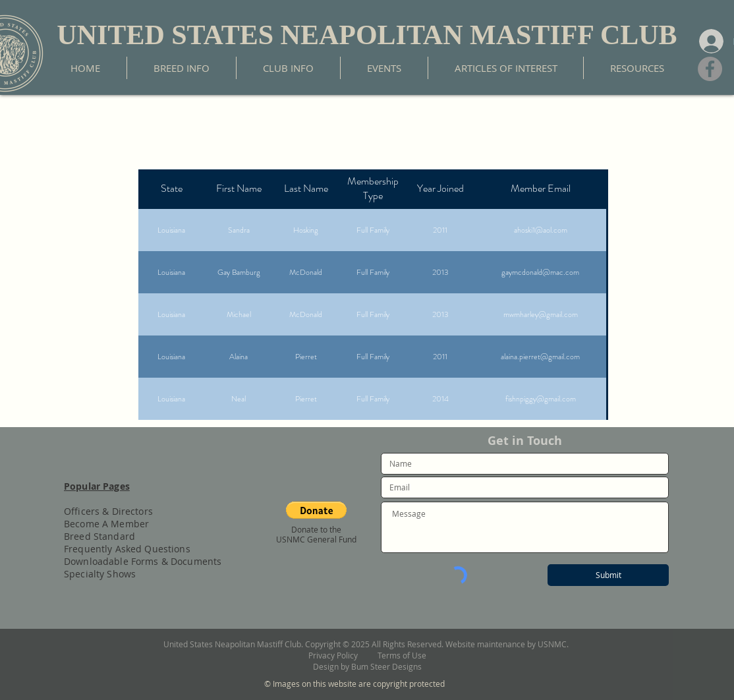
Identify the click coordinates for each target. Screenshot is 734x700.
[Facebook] (710, 69)
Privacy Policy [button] (343, 655)
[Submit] (608, 575)
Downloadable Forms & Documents (143, 561)
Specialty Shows (100, 574)
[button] (316, 510)
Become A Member (106, 524)
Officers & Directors (108, 511)
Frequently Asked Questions (127, 549)
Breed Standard (99, 536)
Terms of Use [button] (402, 655)
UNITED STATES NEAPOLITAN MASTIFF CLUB (367, 35)
